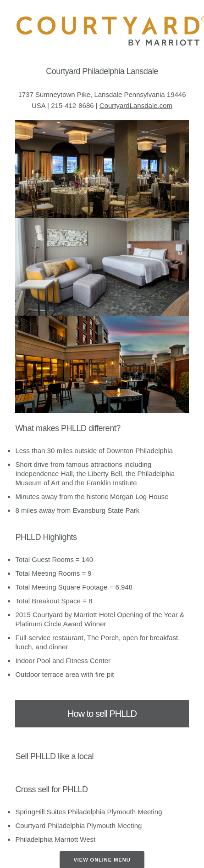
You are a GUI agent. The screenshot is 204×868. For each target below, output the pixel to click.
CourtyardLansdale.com (136, 105)
